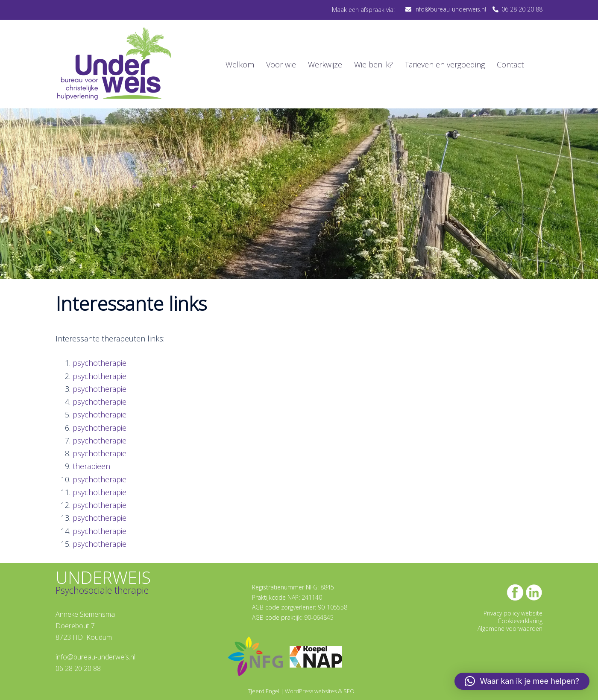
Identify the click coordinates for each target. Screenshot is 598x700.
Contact (510, 64)
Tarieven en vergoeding (445, 64)
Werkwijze (325, 64)
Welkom (240, 64)
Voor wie (281, 64)
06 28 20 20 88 (78, 668)
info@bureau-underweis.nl (95, 657)
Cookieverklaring (520, 621)
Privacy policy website (513, 613)
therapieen (91, 466)
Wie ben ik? (374, 64)
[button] (522, 681)
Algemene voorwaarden (510, 629)
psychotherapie (100, 363)
